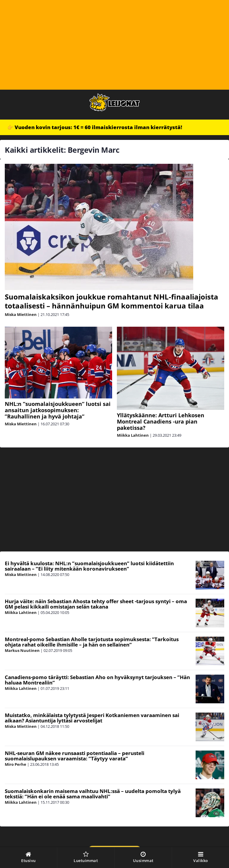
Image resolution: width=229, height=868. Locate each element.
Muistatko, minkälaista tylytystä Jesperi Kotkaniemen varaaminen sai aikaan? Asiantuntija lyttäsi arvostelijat (92, 718)
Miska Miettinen (21, 314)
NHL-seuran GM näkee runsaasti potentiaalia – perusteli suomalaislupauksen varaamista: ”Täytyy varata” (75, 756)
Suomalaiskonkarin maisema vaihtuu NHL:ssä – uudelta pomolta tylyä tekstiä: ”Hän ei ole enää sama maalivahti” (93, 794)
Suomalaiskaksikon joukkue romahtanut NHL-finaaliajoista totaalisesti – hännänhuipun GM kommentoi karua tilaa (112, 301)
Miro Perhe (16, 764)
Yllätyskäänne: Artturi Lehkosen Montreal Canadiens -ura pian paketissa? (161, 421)
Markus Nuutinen (22, 650)
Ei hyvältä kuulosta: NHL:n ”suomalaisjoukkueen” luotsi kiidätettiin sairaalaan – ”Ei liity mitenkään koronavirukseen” (89, 566)
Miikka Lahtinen (133, 435)
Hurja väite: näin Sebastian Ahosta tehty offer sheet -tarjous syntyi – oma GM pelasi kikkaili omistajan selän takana (96, 604)
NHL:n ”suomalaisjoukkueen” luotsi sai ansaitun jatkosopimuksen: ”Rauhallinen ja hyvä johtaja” (58, 410)
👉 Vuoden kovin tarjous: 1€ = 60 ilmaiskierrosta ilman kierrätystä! (95, 127)
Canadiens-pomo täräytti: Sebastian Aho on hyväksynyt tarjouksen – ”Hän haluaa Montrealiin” (97, 680)
